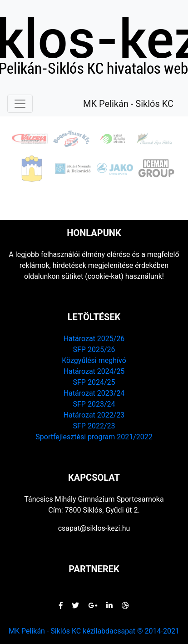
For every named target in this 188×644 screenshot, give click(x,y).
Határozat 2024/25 (94, 371)
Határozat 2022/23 (94, 415)
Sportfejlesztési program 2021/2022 (94, 437)
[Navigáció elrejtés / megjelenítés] (20, 104)
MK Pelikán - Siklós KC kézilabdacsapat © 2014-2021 (94, 631)
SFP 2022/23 (94, 426)
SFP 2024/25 (94, 382)
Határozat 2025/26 (94, 339)
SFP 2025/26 (94, 350)
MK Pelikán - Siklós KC (128, 104)
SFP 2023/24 (94, 404)
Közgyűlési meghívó (94, 360)
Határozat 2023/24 (94, 393)
